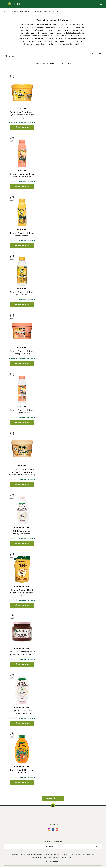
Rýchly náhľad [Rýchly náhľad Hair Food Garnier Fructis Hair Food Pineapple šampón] (22, 187)
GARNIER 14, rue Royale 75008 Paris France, (53, 859)
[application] (53, 848)
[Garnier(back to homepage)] (14, 4)
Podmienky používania (41, 856)
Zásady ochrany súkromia (60, 856)
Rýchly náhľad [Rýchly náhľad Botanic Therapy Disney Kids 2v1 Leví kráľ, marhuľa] (22, 784)
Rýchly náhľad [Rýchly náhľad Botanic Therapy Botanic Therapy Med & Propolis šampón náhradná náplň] (22, 606)
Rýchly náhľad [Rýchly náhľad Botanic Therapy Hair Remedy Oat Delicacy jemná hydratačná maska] (22, 665)
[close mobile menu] (5, 4)
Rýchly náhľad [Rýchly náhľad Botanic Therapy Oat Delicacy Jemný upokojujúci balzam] (22, 724)
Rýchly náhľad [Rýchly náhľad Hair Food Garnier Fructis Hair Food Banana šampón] (22, 246)
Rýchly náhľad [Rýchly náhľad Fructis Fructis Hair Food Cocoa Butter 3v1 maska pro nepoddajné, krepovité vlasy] (22, 485)
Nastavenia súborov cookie (21, 856)
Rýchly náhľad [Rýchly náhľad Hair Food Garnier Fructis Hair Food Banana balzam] (22, 305)
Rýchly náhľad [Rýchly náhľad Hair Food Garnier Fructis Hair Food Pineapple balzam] (22, 423)
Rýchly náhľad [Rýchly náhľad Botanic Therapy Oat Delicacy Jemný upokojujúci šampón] (22, 544)
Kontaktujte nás (89, 856)
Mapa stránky (76, 856)
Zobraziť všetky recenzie (27, 122)
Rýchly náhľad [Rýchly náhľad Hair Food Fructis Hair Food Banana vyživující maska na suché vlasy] (22, 127)
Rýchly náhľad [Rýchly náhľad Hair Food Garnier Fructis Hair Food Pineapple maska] (22, 364)
